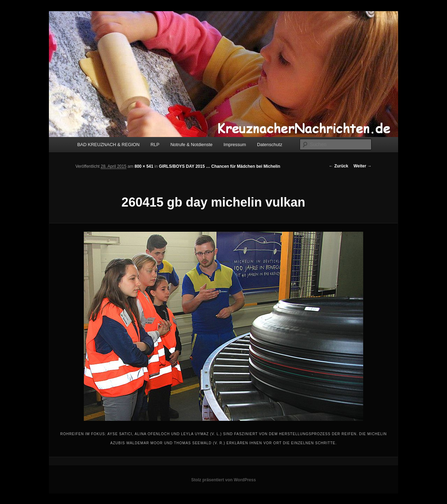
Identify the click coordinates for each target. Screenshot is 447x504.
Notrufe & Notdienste (192, 145)
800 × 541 (144, 166)
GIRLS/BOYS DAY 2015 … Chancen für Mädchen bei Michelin (219, 166)
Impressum (235, 145)
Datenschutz (270, 145)
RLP (155, 145)
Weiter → (362, 166)
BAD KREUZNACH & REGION (108, 145)
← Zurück (339, 166)
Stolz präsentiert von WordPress (223, 480)
